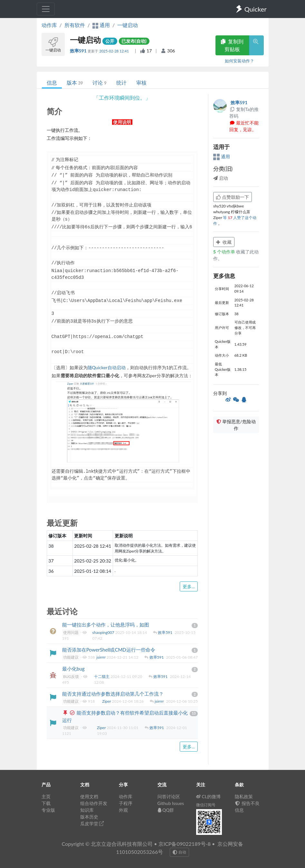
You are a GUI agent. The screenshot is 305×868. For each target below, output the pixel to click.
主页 (46, 796)
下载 (46, 803)
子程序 (126, 803)
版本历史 (89, 817)
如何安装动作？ (239, 61)
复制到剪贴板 (232, 45)
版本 (75, 82)
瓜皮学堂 (92, 823)
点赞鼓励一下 (233, 197)
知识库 (87, 810)
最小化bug (73, 669)
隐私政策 (244, 796)
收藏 (224, 242)
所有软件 (75, 25)
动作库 (49, 25)
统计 (121, 82)
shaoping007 (104, 632)
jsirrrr (102, 657)
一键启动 (128, 25)
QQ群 (166, 810)
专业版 (48, 810)
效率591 (79, 51)
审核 (141, 82)
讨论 (99, 82)
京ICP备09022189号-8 (185, 844)
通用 (222, 156)
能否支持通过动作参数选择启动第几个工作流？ (113, 694)
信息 (52, 82)
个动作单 (225, 252)
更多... (189, 586)
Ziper (107, 701)
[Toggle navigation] (46, 9)
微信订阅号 (206, 805)
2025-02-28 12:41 (114, 51)
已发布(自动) (134, 41)
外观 (123, 810)
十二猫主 (102, 676)
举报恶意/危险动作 (236, 425)
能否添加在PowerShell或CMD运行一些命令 (109, 650)
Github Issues (171, 803)
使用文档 (89, 796)
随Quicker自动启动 (107, 367)
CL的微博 (209, 796)
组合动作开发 (94, 803)
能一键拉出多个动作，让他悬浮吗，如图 (106, 625)
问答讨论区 (169, 796)
